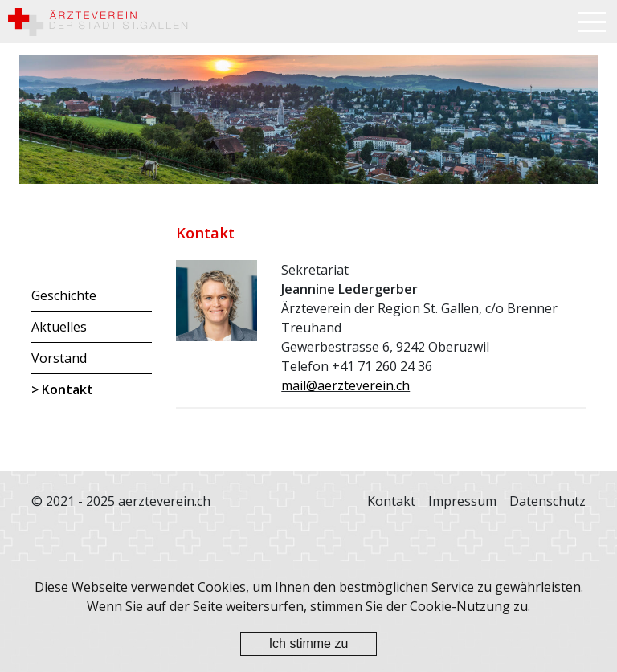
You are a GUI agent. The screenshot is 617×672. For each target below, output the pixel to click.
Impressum (462, 501)
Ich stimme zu (309, 643)
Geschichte (64, 295)
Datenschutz (548, 501)
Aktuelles (59, 327)
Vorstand (59, 358)
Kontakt (67, 389)
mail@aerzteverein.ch (345, 385)
